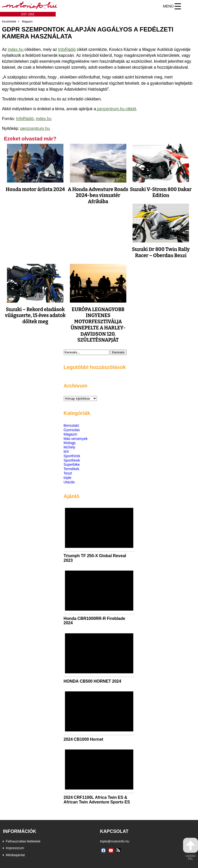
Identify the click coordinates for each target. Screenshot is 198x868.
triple (68, 478)
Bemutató (71, 425)
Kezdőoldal (9, 21)
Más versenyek (76, 439)
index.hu (16, 49)
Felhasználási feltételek (23, 841)
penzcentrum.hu (35, 128)
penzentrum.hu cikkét (116, 109)
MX (66, 451)
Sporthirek (72, 460)
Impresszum (15, 848)
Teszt (68, 473)
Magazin (27, 21)
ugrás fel (191, 849)
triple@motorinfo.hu (115, 841)
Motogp (70, 443)
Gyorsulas (72, 430)
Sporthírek (72, 456)
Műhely (69, 447)
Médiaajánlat (15, 855)
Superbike (72, 464)
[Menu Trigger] (172, 6)
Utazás (69, 482)
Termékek (72, 469)
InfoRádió (67, 49)
